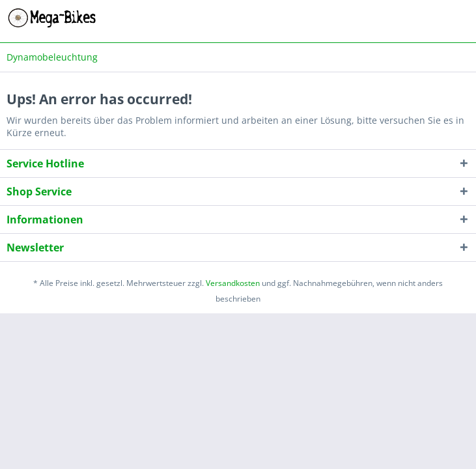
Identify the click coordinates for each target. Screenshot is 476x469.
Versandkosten (233, 283)
